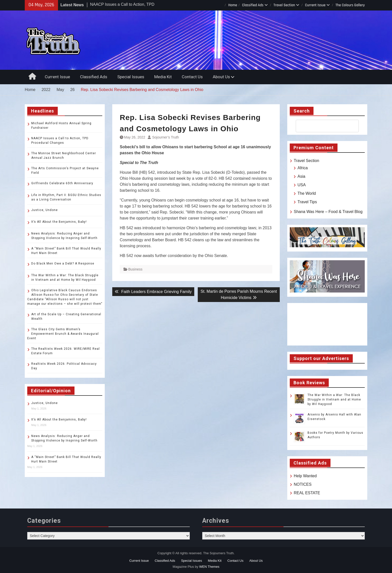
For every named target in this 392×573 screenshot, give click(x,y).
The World (307, 193)
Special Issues (131, 77)
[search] (323, 126)
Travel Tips (307, 202)
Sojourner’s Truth (166, 137)
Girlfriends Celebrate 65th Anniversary (62, 183)
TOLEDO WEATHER (327, 324)
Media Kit (163, 77)
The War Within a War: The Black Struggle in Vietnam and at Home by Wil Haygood (334, 399)
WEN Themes (209, 567)
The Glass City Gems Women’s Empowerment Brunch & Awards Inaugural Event (63, 334)
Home (233, 5)
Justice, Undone (44, 210)
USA (302, 185)
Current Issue (315, 5)
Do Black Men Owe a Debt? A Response (63, 263)
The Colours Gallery (350, 5)
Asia (301, 176)
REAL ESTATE (307, 493)
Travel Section (284, 5)
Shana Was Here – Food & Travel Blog (328, 212)
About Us (221, 77)
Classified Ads (253, 5)
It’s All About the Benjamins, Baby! (59, 222)
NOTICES (303, 484)
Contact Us (192, 77)
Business (135, 269)
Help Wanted (305, 476)
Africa (303, 168)
